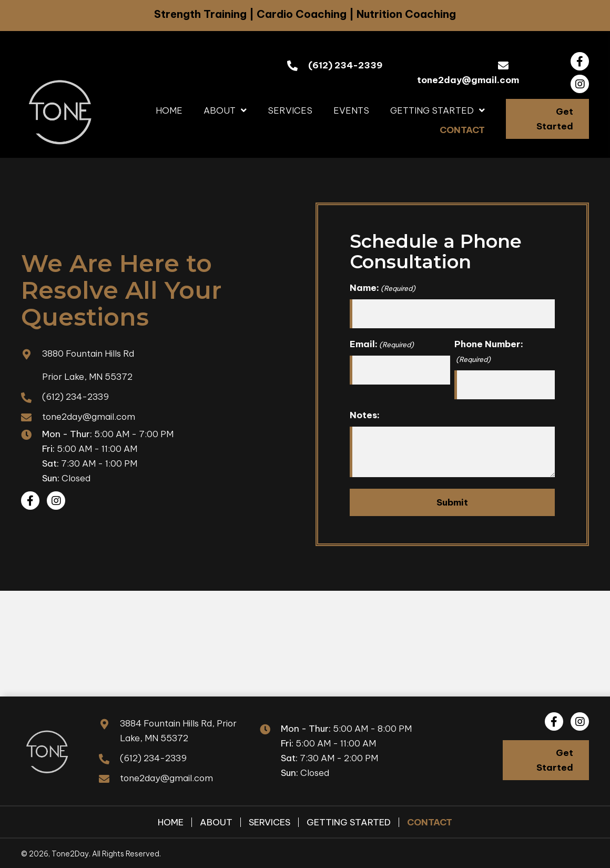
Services (270, 821)
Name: (383, 288)
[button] (580, 61)
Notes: (365, 414)
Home (171, 821)
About (216, 821)
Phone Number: (489, 351)
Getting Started (349, 821)
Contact (430, 821)
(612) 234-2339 (345, 65)
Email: (382, 344)
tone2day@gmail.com (468, 80)
